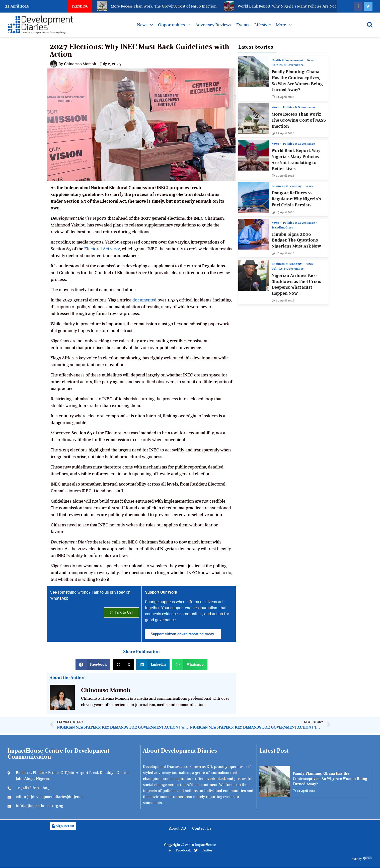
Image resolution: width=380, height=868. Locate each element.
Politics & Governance (288, 65)
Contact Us (202, 828)
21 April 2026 (283, 97)
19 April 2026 (283, 212)
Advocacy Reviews (213, 25)
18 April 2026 (283, 253)
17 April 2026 (283, 300)
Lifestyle (263, 25)
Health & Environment (288, 60)
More (281, 25)
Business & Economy (287, 186)
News (142, 25)
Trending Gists (282, 227)
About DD (178, 828)
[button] (93, 664)
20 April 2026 (283, 176)
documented (144, 300)
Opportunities (171, 25)
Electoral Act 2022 (102, 249)
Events (243, 25)
